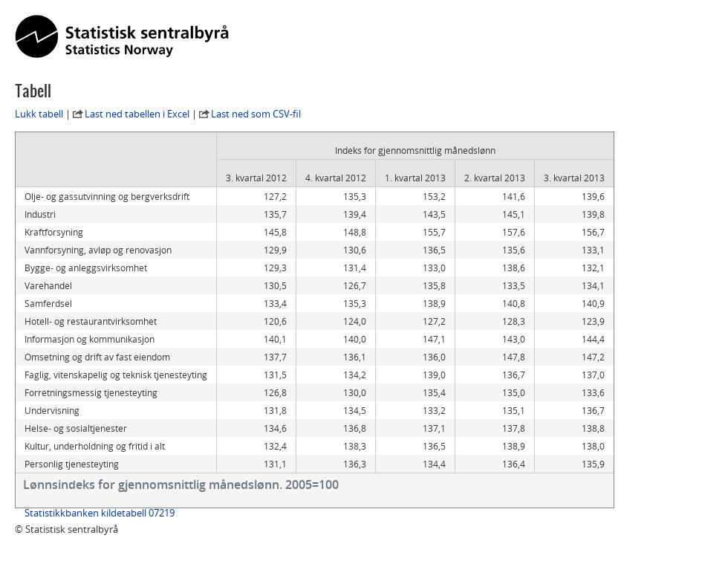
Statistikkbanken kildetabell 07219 (100, 513)
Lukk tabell (39, 114)
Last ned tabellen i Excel (137, 114)
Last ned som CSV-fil (256, 114)
